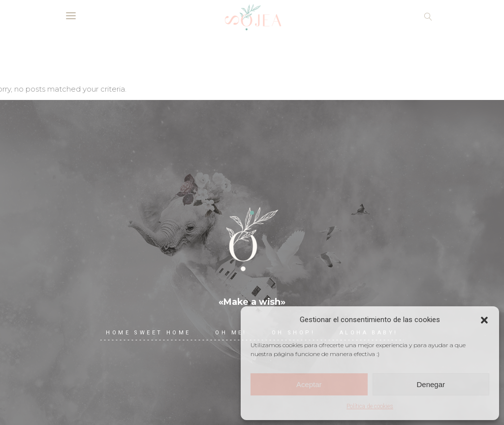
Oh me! (231, 333)
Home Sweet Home (148, 333)
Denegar (431, 384)
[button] (484, 320)
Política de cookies (370, 406)
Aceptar (309, 384)
